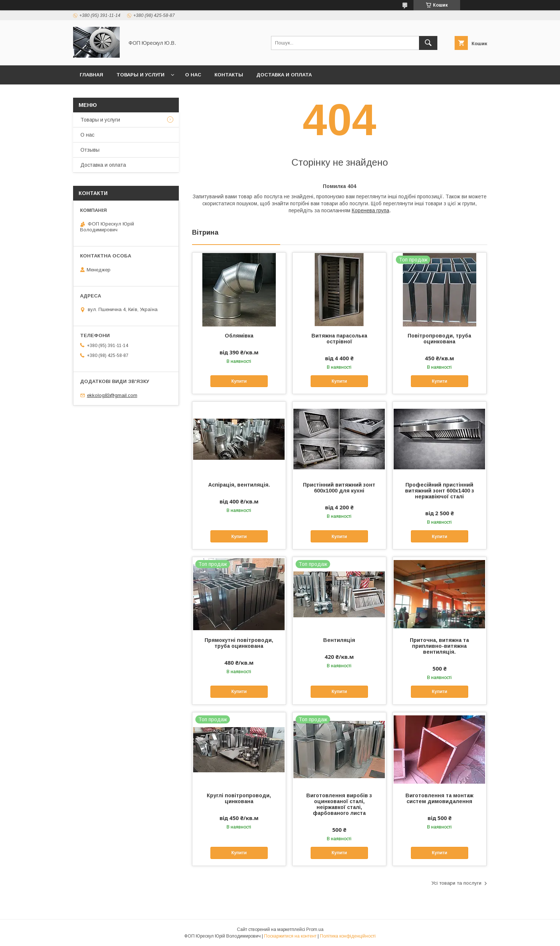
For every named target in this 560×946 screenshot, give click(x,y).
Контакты (229, 75)
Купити (239, 381)
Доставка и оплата (284, 75)
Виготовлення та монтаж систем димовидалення (439, 798)
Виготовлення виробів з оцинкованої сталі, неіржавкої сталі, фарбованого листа (339, 804)
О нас (193, 75)
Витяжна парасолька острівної (339, 339)
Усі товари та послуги (456, 883)
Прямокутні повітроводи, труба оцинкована (239, 643)
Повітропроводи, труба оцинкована (439, 339)
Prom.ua (315, 929)
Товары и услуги (140, 75)
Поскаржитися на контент (290, 936)
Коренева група (371, 210)
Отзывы (90, 150)
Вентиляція (339, 640)
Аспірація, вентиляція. (239, 485)
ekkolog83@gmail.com (112, 395)
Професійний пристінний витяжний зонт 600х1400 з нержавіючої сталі (440, 491)
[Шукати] (428, 43)
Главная (91, 75)
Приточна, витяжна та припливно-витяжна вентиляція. (439, 646)
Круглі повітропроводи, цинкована (239, 798)
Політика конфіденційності (348, 936)
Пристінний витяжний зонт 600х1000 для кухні (339, 488)
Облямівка (239, 336)
